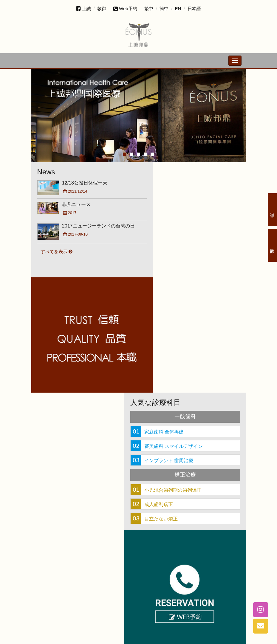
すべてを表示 (57, 250)
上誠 (86, 9)
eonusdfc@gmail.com (138, 634)
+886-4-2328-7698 (222, 607)
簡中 (164, 9)
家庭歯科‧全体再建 (171, 316)
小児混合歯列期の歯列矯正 (180, 374)
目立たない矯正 (168, 403)
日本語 (194, 9)
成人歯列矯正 (166, 389)
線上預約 (85, 346)
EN (178, 9)
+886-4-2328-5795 (82, 607)
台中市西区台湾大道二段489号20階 (148, 627)
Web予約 (125, 9)
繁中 (149, 9)
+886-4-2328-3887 (152, 607)
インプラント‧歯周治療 (176, 345)
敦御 (102, 9)
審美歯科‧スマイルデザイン (181, 331)
